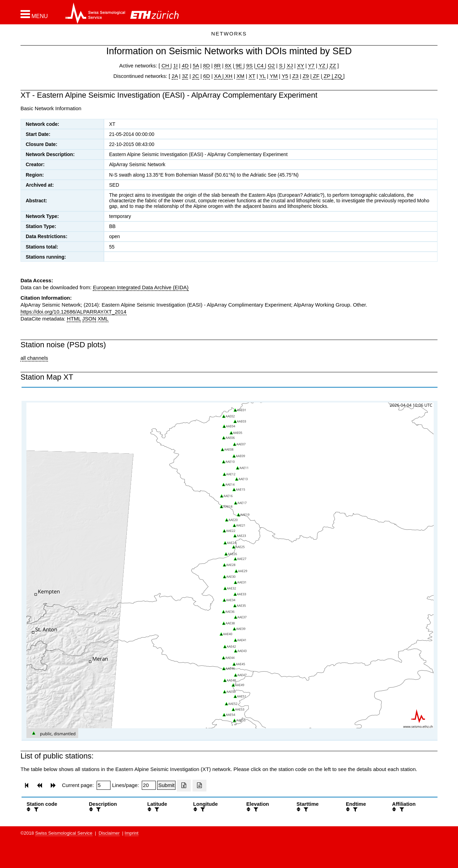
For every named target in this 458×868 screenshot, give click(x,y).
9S (250, 66)
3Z (185, 76)
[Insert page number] (104, 785)
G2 (271, 66)
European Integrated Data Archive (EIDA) (141, 287)
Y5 (285, 76)
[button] (34, 14)
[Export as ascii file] (199, 786)
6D (207, 76)
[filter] (35, 809)
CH (166, 66)
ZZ (333, 66)
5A (196, 66)
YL (262, 76)
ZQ (337, 76)
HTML (74, 319)
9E (239, 66)
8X (228, 66)
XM (241, 76)
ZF (316, 76)
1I (176, 66)
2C (195, 76)
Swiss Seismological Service (64, 833)
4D (185, 66)
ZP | (328, 76)
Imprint (132, 833)
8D (207, 66)
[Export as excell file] (184, 786)
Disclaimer (109, 833)
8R (217, 66)
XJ (290, 66)
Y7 (311, 66)
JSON (89, 319)
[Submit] (166, 785)
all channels (34, 358)
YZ (323, 66)
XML (103, 319)
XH (228, 76)
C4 (260, 66)
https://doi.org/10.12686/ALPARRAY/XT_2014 (73, 312)
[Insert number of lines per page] (149, 785)
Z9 (306, 76)
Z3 (295, 76)
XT (252, 76)
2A (175, 76)
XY (301, 66)
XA (218, 76)
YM (274, 76)
